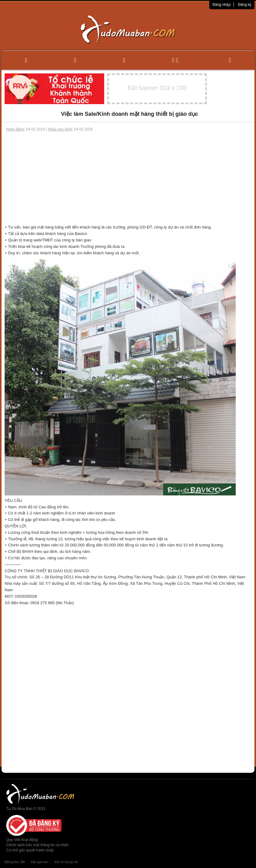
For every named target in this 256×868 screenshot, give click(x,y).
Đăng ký (245, 5)
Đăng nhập (221, 5)
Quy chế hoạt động (22, 840)
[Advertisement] (128, 178)
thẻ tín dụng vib (66, 862)
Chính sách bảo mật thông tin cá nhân (37, 845)
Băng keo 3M (15, 862)
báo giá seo (39, 862)
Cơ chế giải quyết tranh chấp (30, 850)
